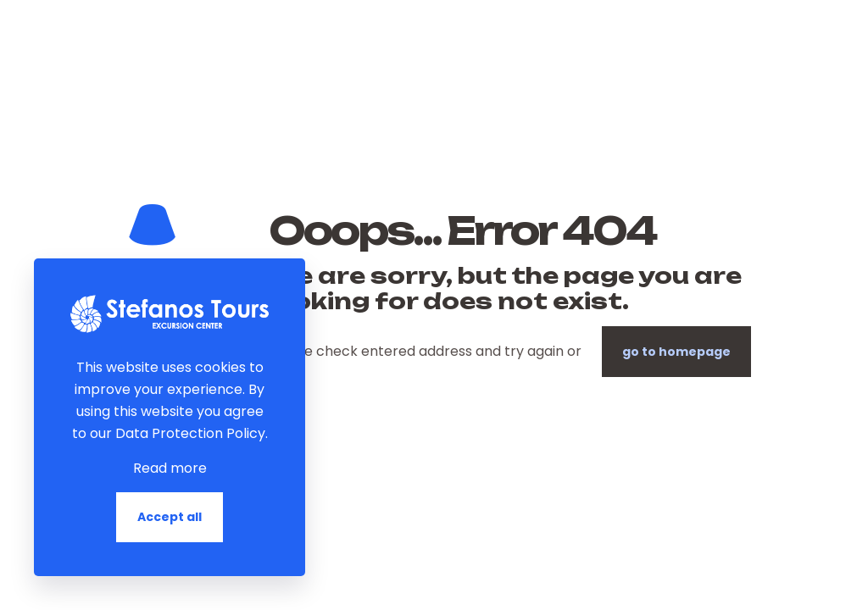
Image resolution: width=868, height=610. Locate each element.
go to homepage (676, 352)
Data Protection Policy (190, 433)
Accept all (170, 517)
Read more (170, 468)
